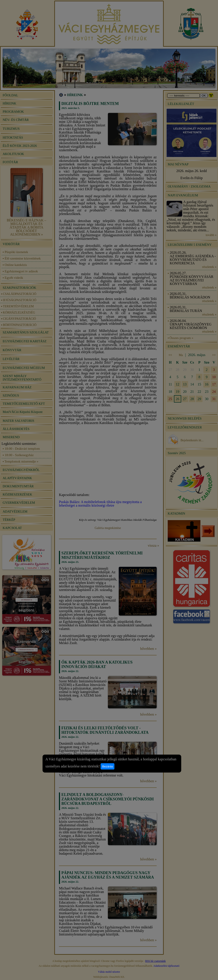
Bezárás (108, 766)
